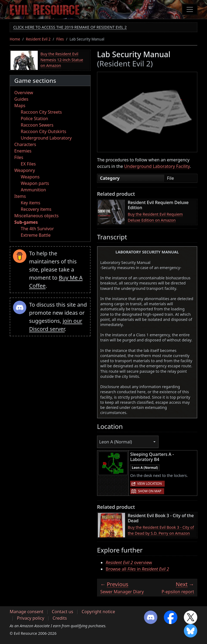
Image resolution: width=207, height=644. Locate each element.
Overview (24, 93)
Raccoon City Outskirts (44, 131)
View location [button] (149, 484)
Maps (20, 106)
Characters (25, 144)
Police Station (34, 118)
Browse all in (137, 569)
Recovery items (36, 209)
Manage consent (27, 612)
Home (15, 39)
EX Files (28, 164)
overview (129, 562)
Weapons (30, 177)
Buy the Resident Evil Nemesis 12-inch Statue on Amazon (62, 60)
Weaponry (25, 170)
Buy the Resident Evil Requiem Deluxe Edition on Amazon (155, 217)
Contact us (63, 612)
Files (60, 39)
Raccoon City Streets (41, 112)
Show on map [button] (150, 491)
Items (20, 196)
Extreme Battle (36, 235)
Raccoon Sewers (37, 125)
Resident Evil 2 (38, 39)
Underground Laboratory (46, 138)
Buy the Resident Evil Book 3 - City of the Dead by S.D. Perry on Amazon (161, 530)
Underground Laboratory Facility (157, 166)
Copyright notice (98, 612)
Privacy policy (31, 618)
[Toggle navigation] (190, 9)
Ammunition (33, 190)
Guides (21, 99)
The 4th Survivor (37, 229)
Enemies (23, 151)
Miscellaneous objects (36, 216)
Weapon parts (35, 183)
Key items (30, 203)
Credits (60, 618)
